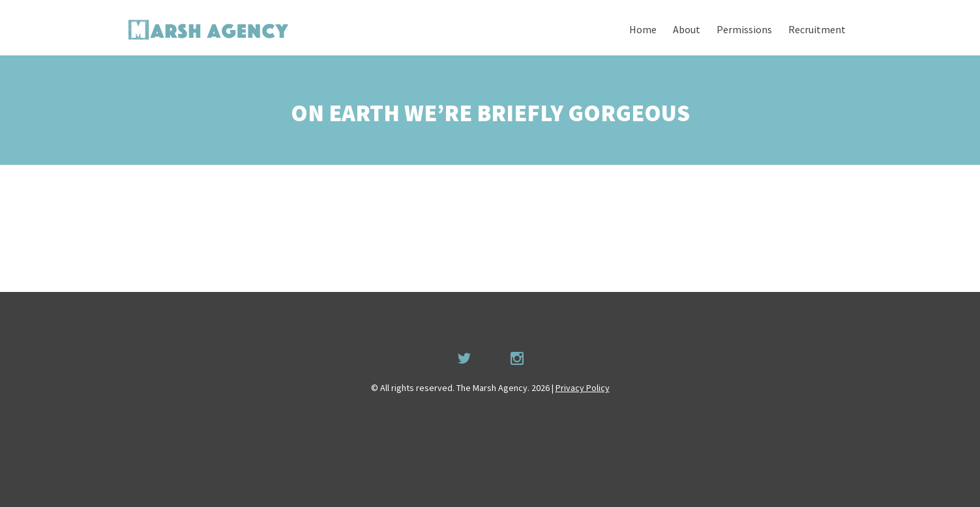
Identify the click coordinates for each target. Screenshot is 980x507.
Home (643, 29)
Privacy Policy (583, 388)
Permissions (744, 29)
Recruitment (817, 29)
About (687, 29)
